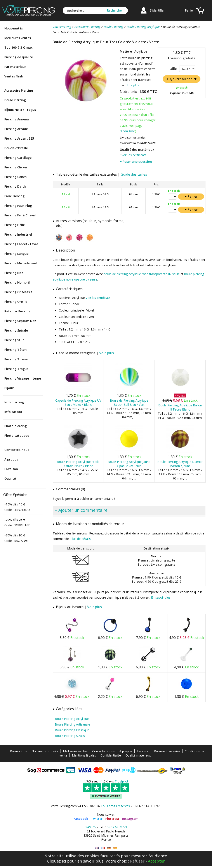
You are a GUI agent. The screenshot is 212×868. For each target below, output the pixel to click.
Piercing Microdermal (21, 263)
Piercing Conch (16, 177)
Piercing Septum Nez (20, 321)
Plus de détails (81, 539)
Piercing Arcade (16, 129)
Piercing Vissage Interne (23, 378)
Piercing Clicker (16, 167)
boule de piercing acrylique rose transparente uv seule (142, 274)
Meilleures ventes (18, 38)
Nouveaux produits (45, 751)
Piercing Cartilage (18, 158)
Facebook (81, 819)
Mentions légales (84, 755)
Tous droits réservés (115, 806)
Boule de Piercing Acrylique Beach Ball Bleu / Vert (129, 402)
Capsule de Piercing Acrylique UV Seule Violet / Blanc (78, 402)
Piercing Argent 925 (19, 138)
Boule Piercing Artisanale (72, 724)
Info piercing (14, 402)
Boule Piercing (15, 100)
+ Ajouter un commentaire (81, 510)
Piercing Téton (16, 350)
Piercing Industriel (18, 234)
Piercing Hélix (15, 225)
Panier (189, 10)
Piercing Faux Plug (18, 206)
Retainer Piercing (17, 311)
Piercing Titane (16, 359)
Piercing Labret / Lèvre (21, 244)
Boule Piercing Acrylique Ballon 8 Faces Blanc (180, 407)
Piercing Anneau (17, 119)
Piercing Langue (16, 254)
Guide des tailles (134, 174)
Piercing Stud (14, 340)
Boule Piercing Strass (70, 736)
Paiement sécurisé (167, 751)
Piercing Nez (14, 273)
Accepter (156, 861)
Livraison (11, 469)
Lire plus (133, 85)
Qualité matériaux (138, 755)
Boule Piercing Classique (72, 730)
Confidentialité (111, 755)
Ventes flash (14, 76)
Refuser (137, 861)
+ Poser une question (136, 162)
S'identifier (157, 10)
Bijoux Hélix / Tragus (20, 110)
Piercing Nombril (17, 282)
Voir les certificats (134, 155)
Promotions (18, 751)
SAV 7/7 (91, 827)
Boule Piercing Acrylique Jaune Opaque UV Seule (129, 464)
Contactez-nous (17, 450)
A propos (11, 459)
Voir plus (107, 353)
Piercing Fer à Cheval (20, 215)
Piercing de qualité (19, 57)
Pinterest (112, 819)
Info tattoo (13, 412)
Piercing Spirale (16, 330)
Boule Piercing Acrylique (72, 719)
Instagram (130, 819)
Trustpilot (122, 781)
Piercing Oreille (16, 302)
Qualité (10, 479)
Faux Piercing (14, 196)
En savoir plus (161, 597)
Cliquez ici (57, 861)
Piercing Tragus (16, 369)
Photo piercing (16, 426)
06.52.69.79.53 (117, 827)
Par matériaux (15, 67)
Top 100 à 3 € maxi (19, 47)
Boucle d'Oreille (16, 148)
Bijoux (9, 388)
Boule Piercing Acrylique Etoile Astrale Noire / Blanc (78, 464)
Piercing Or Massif (18, 292)
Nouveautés (14, 28)
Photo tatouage (17, 436)
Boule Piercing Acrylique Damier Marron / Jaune (180, 464)
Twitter (97, 819)
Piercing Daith (15, 186)
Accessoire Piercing (19, 90)
